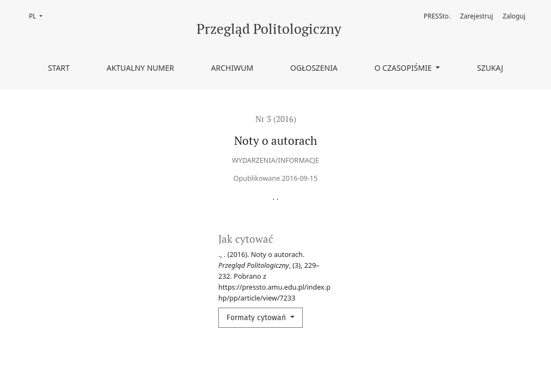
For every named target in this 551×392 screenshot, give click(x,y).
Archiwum (232, 68)
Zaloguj (514, 16)
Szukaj (490, 68)
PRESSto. (437, 16)
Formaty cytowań (257, 318)
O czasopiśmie (404, 68)
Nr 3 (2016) (276, 119)
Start (59, 68)
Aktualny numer (140, 68)
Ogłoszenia (314, 68)
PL (39, 16)
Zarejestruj (477, 16)
